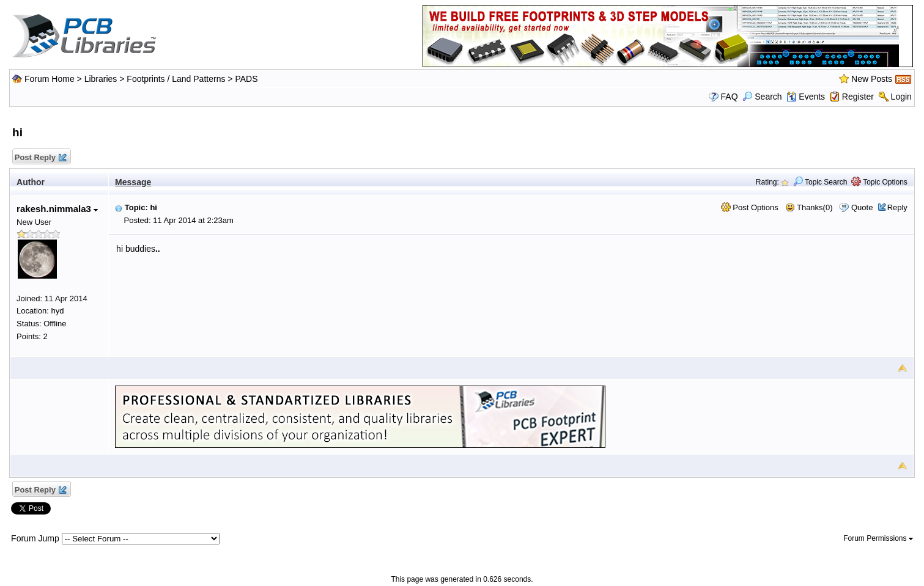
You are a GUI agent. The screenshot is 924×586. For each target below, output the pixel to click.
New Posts (872, 79)
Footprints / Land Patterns (176, 79)
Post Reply (40, 158)
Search (762, 97)
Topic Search (820, 182)
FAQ (730, 97)
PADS (246, 79)
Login (901, 97)
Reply (897, 207)
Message (133, 182)
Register (858, 97)
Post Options (750, 207)
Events (806, 97)
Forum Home (50, 79)
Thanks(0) (809, 207)
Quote (862, 207)
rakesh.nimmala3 (57, 209)
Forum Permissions (878, 538)
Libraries (101, 79)
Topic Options (879, 182)
